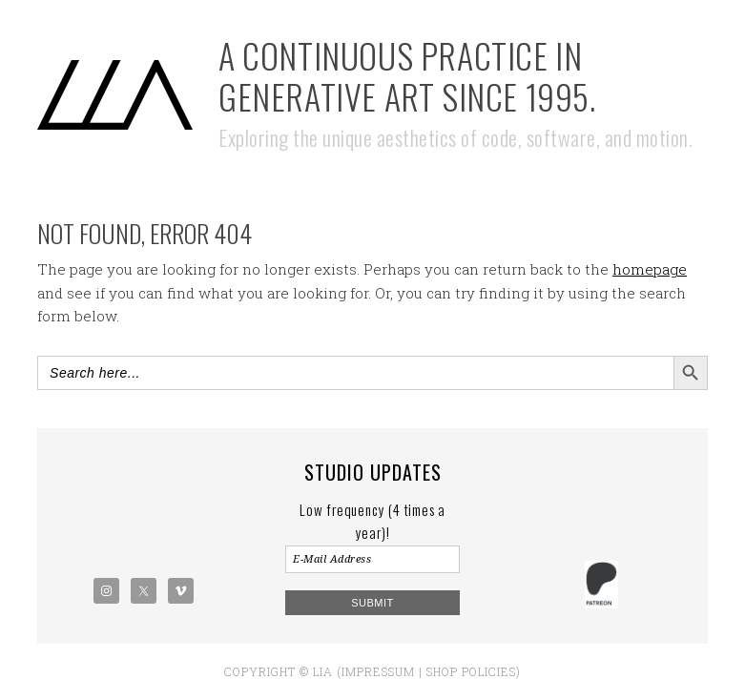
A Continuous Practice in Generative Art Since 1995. (407, 75)
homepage (650, 269)
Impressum (378, 671)
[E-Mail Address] (372, 559)
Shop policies (471, 671)
